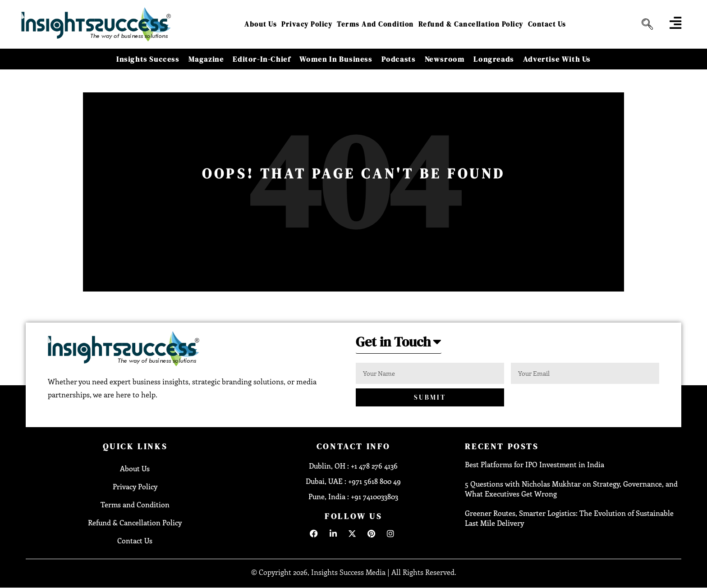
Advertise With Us (557, 59)
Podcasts (399, 59)
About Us (261, 24)
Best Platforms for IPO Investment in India (535, 464)
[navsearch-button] (644, 24)
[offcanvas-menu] (675, 23)
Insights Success (148, 59)
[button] (399, 344)
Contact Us (547, 24)
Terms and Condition (375, 24)
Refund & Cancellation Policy (471, 24)
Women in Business (336, 59)
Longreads (494, 59)
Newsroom (445, 59)
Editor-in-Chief (262, 59)
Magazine (206, 59)
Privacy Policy (307, 24)
